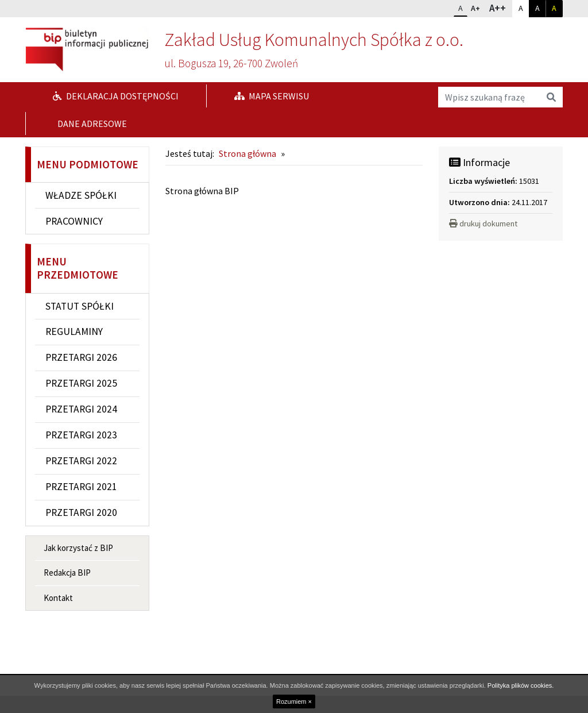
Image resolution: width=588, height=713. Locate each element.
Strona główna (247, 153)
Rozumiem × (294, 702)
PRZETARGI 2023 (81, 435)
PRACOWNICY (74, 221)
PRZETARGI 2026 (81, 357)
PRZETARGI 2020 (81, 512)
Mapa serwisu (272, 96)
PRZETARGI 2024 (81, 409)
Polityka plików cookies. (521, 685)
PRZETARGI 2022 (81, 461)
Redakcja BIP (67, 573)
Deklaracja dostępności (116, 96)
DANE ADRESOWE (91, 124)
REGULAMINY (74, 332)
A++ (500, 7)
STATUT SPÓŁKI (80, 306)
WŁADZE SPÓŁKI (81, 195)
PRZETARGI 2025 (81, 383)
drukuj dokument (483, 223)
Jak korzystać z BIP (78, 548)
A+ (478, 7)
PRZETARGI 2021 (81, 487)
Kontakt (58, 598)
